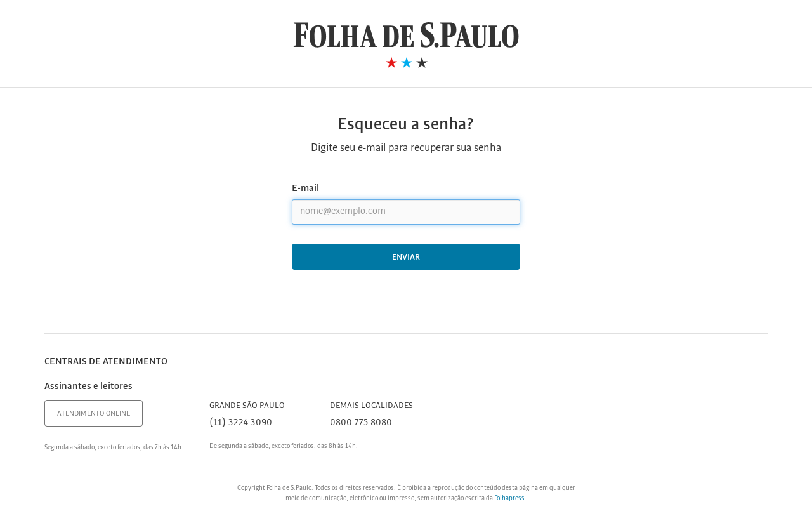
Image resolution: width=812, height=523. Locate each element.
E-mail (305, 189)
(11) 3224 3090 (241, 423)
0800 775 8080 (361, 423)
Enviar (406, 257)
